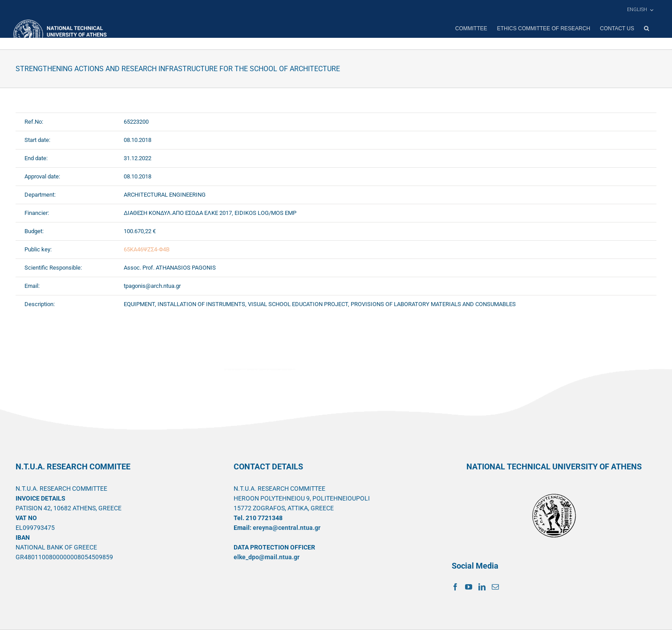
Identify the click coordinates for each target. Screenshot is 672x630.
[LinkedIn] (482, 587)
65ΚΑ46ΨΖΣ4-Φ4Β (147, 249)
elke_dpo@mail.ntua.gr (267, 557)
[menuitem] (640, 10)
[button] (646, 28)
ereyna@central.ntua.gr (287, 528)
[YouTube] (469, 587)
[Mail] (495, 587)
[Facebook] (455, 587)
